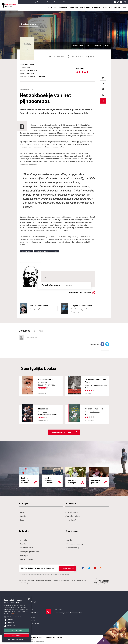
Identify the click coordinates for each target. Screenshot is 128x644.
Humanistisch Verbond (69, 7)
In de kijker (53, 7)
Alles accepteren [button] (17, 630)
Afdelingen (96, 7)
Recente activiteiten (27, 548)
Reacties (92, 56)
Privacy (41, 637)
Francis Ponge (29, 65)
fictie (28, 68)
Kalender (23, 516)
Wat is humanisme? (73, 516)
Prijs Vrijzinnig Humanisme (29, 552)
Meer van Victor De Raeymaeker (80, 293)
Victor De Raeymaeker (38, 77)
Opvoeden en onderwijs (74, 544)
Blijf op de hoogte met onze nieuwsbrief (48, 568)
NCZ (44, 2)
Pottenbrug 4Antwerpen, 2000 (33, 622)
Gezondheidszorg (72, 548)
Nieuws (22, 512)
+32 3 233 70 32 (32, 613)
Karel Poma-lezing (26, 560)
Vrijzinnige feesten (36, 2)
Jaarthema (70, 540)
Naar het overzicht (28, 24)
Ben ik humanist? (72, 512)
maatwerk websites (39, 641)
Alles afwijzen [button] (17, 635)
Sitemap (59, 637)
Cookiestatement (50, 637)
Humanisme (108, 7)
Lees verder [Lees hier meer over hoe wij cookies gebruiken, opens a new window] (15, 613)
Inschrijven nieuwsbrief (58, 2)
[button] (17, 639)
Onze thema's (71, 520)
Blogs (21, 520)
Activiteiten (85, 7)
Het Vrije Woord (25, 2)
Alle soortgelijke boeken (62, 432)
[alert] (17, 619)
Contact (118, 7)
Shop (48, 2)
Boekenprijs (23, 556)
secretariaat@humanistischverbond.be (68, 613)
